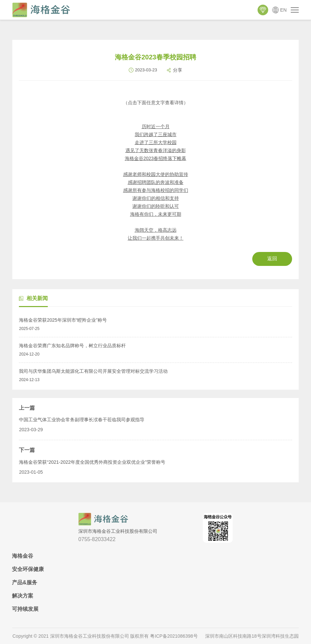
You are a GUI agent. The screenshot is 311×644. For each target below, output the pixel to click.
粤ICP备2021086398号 (174, 636)
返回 (272, 258)
